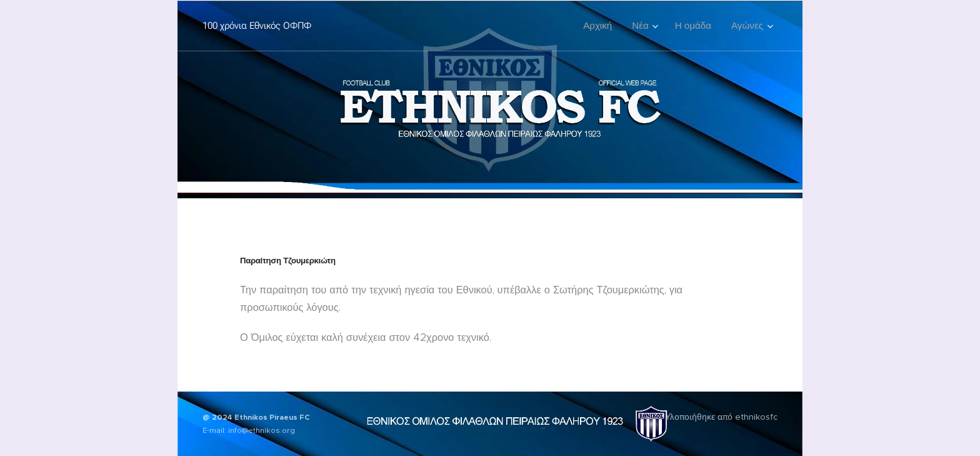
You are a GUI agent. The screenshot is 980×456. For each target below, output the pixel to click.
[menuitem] (601, 26)
